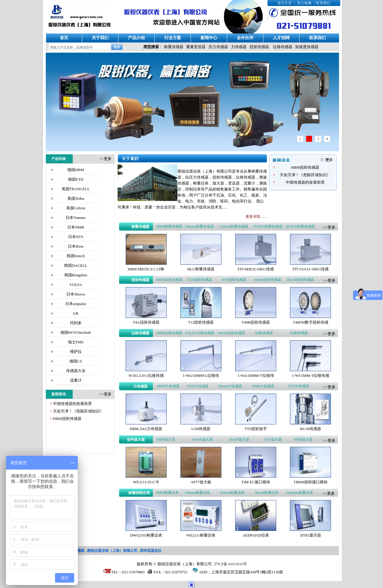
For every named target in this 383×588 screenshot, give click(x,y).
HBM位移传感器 (169, 333)
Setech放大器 (203, 439)
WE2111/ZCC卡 (146, 482)
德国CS (76, 361)
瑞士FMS (76, 342)
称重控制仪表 (139, 493)
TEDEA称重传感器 (268, 226)
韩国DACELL (76, 265)
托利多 (76, 323)
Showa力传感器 (230, 386)
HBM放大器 (166, 439)
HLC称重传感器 (201, 269)
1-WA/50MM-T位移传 (256, 376)
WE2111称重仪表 (201, 535)
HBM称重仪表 (167, 493)
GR (76, 313)
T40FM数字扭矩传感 (311, 322)
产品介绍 (136, 38)
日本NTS (76, 237)
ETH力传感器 (198, 386)
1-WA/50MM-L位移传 (201, 376)
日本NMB (76, 227)
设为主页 (285, 3)
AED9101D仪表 (256, 535)
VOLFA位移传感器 (199, 333)
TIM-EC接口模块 (256, 482)
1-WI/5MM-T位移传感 (310, 376)
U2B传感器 (201, 429)
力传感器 (239, 47)
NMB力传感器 (263, 386)
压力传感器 (218, 47)
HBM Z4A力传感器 (146, 429)
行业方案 (173, 38)
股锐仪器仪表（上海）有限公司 (112, 551)
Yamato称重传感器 (200, 226)
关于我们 (100, 38)
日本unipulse (76, 304)
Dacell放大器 (239, 439)
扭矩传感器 (259, 47)
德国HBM (76, 170)
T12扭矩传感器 (201, 322)
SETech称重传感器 (300, 226)
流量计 (76, 380)
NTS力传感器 (299, 386)
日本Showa (76, 294)
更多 (108, 159)
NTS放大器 (273, 439)
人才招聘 (281, 38)
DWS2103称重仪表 (146, 535)
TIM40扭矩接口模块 (310, 482)
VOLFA (76, 285)
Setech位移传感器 (231, 333)
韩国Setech (76, 256)
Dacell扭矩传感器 (300, 280)
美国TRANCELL (76, 189)
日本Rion (76, 246)
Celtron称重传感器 (234, 226)
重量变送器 (196, 47)
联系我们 (323, 3)
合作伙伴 (245, 38)
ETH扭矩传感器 (199, 280)
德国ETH (76, 179)
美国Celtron (76, 208)
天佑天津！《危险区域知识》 (78, 411)
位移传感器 (283, 47)
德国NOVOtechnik (76, 332)
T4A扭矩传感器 (146, 322)
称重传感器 (174, 47)
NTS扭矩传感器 (234, 280)
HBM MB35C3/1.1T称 (146, 269)
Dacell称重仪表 (267, 493)
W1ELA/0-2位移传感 (146, 376)
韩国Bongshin (76, 275)
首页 (64, 38)
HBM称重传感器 (169, 226)
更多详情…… (256, 217)
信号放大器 (136, 440)
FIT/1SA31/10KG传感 (311, 269)
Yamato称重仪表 (197, 493)
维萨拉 (76, 352)
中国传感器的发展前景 (72, 404)
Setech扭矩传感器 (268, 280)
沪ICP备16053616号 (230, 564)
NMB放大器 (303, 439)
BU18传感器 (311, 429)
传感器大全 (76, 371)
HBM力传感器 (168, 386)
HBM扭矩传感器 (67, 419)
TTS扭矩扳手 (256, 429)
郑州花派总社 (151, 551)
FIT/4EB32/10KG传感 (256, 269)
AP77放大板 (201, 482)
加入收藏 (304, 3)
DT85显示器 (310, 535)
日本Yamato (76, 218)
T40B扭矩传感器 (256, 322)
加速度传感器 (307, 47)
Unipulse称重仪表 (299, 493)
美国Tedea (76, 198)
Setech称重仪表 (232, 493)
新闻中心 (209, 38)
